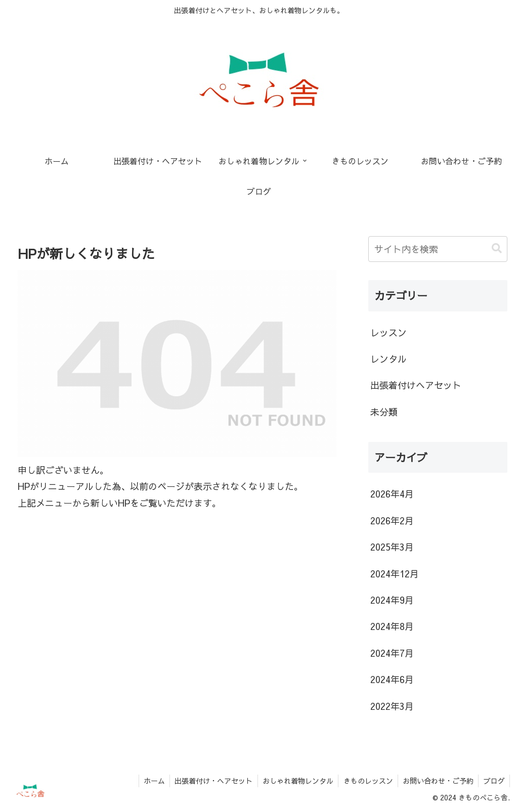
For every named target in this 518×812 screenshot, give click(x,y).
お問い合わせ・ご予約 (437, 781)
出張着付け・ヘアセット (210, 781)
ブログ (494, 781)
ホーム (150, 781)
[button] (497, 249)
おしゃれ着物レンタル (295, 781)
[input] (438, 249)
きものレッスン (366, 781)
